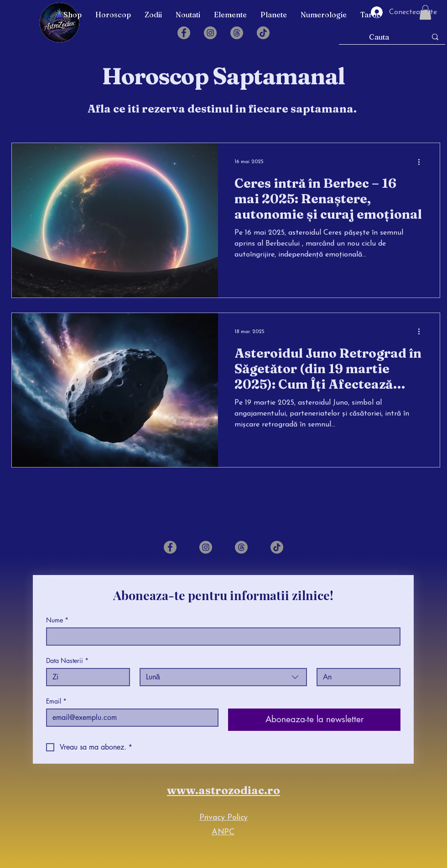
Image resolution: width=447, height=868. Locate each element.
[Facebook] (184, 33)
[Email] (130, 718)
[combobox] (223, 677)
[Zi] (85, 677)
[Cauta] (379, 37)
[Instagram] (210, 33)
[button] (113, 15)
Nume (57, 620)
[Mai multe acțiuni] (422, 162)
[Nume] (221, 637)
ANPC (223, 832)
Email (56, 701)
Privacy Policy (223, 818)
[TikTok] (263, 33)
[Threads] (237, 33)
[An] (356, 677)
